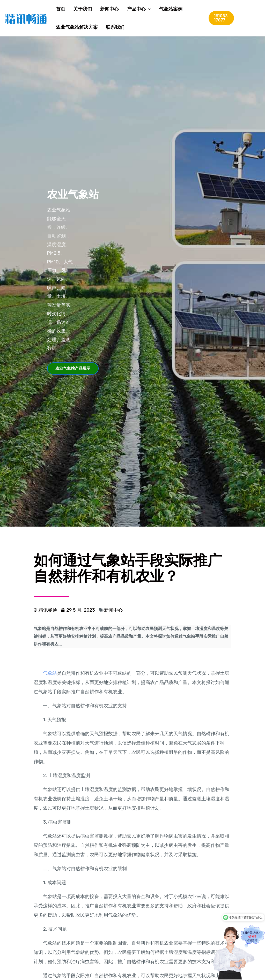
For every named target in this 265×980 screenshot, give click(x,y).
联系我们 (109, 27)
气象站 (50, 673)
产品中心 (124, 9)
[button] (73, 369)
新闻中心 (100, 9)
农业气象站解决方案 (74, 27)
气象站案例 (156, 9)
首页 (57, 9)
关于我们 (77, 9)
